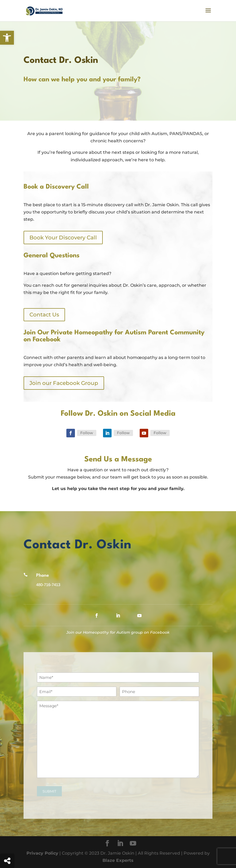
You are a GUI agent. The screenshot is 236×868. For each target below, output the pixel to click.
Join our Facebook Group (64, 383)
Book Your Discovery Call (63, 238)
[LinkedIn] (120, 844)
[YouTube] (133, 844)
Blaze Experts (118, 860)
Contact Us (44, 315)
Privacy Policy (42, 853)
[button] (7, 38)
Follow (87, 433)
